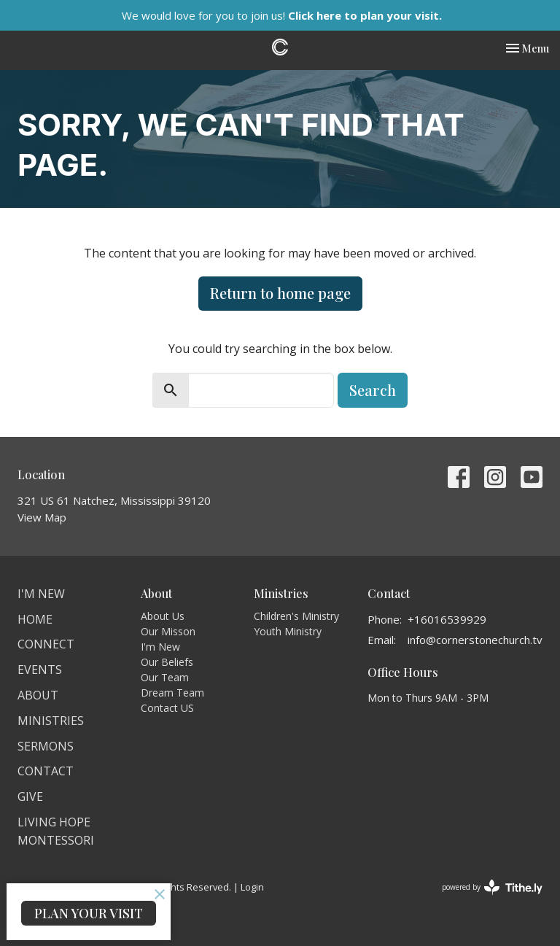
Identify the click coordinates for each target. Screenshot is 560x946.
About (38, 695)
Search (373, 390)
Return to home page (280, 293)
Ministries (51, 721)
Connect (46, 644)
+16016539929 (447, 619)
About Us (163, 616)
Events (40, 670)
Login (252, 887)
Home (35, 619)
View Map (42, 517)
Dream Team (172, 693)
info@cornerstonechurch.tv (475, 640)
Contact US (167, 708)
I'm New (41, 594)
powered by (492, 887)
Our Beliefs (167, 662)
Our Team (165, 677)
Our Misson (168, 631)
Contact (46, 771)
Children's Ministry (296, 616)
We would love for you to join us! (282, 15)
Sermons (46, 746)
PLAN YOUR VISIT (89, 913)
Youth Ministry (288, 631)
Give (30, 796)
